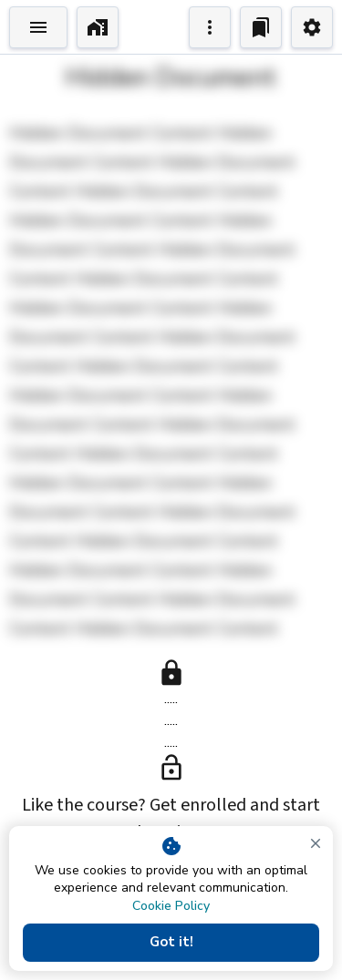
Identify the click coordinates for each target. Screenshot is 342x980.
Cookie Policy (171, 906)
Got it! (171, 943)
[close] (316, 843)
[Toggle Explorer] (38, 27)
